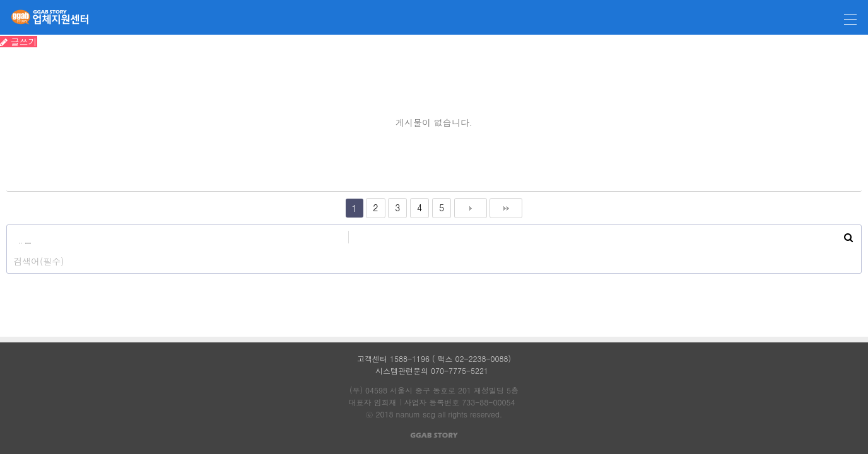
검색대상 (7, 225)
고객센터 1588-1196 (393, 358)
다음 (471, 208)
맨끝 (506, 208)
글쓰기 (19, 42)
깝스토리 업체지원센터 (45, 17)
